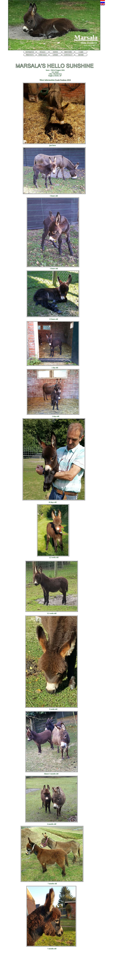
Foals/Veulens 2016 (63, 80)
